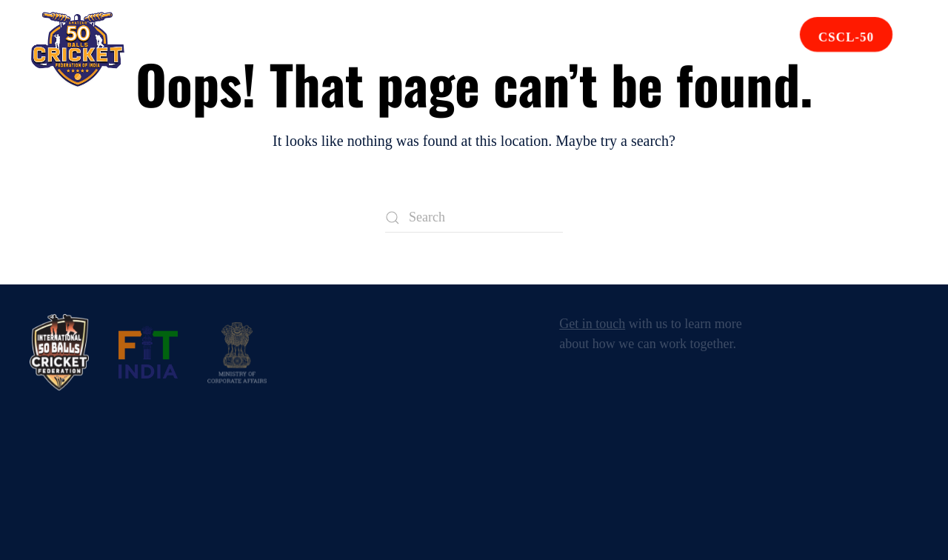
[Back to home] (78, 50)
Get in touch (592, 324)
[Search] (474, 218)
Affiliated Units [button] (415, 49)
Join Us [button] (724, 49)
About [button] (227, 49)
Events (301, 49)
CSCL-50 (846, 38)
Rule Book (544, 49)
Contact (642, 49)
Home (159, 49)
